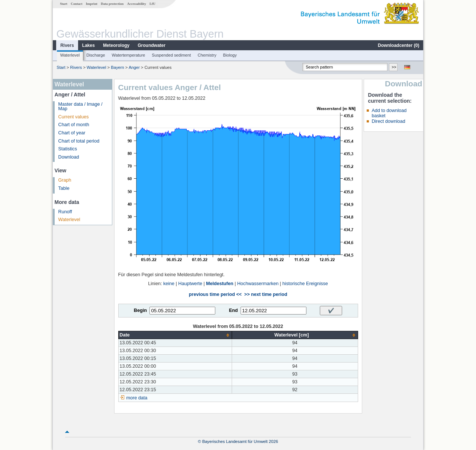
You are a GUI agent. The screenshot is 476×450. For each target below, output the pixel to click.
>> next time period (266, 294)
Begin (140, 310)
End (234, 310)
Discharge (96, 55)
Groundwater (152, 45)
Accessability (137, 4)
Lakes (89, 45)
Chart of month (74, 125)
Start (64, 4)
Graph (65, 180)
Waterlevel (70, 55)
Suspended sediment (171, 55)
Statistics (68, 149)
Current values (74, 117)
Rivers (67, 45)
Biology (230, 55)
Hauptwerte (190, 284)
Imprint (92, 4)
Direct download (388, 121)
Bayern (117, 67)
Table (64, 188)
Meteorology (116, 45)
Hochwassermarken (258, 284)
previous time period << (215, 294)
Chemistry (207, 55)
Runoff (65, 212)
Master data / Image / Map (81, 107)
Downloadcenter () (398, 45)
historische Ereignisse (305, 284)
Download (69, 157)
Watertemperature (129, 55)
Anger (134, 67)
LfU (152, 4)
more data (137, 398)
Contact (76, 4)
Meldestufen (220, 284)
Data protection (112, 4)
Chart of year (72, 133)
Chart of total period (79, 141)
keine (169, 284)
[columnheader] (175, 335)
